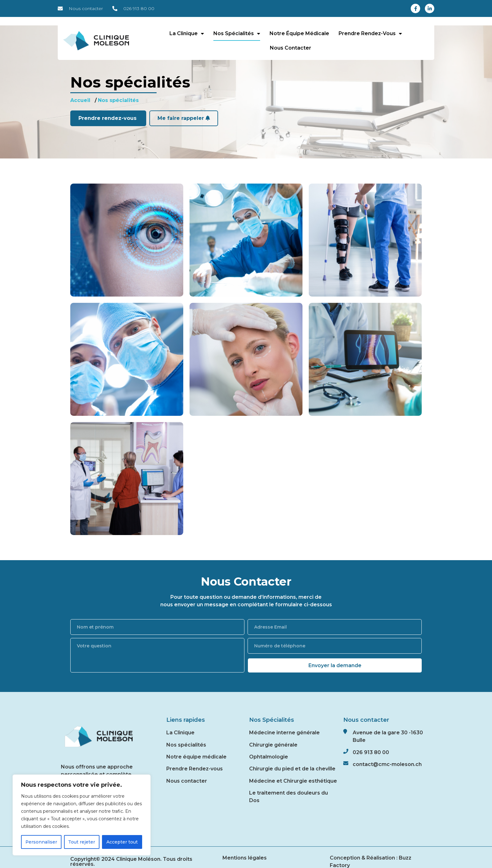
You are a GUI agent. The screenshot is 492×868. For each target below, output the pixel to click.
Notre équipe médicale (299, 33)
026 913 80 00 (371, 752)
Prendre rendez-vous (370, 34)
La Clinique (187, 34)
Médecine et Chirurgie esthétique (293, 781)
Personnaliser (41, 842)
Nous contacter (291, 48)
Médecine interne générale (284, 733)
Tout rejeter (82, 842)
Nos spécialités (237, 34)
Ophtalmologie (269, 757)
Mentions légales (245, 858)
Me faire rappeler (184, 118)
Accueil (80, 100)
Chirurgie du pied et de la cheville (292, 769)
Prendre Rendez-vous (195, 769)
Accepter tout (122, 842)
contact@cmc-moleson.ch (387, 764)
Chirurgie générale (273, 745)
